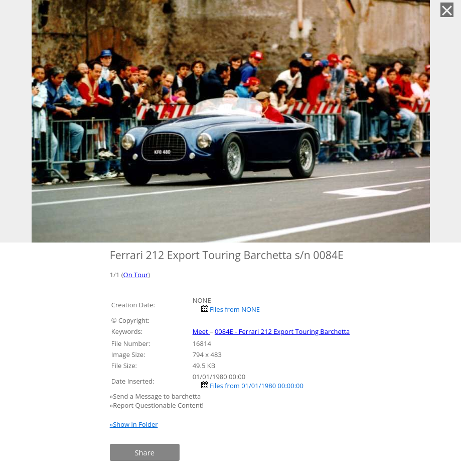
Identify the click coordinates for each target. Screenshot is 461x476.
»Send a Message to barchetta (156, 396)
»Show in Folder (134, 424)
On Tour (136, 275)
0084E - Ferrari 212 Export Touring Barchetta (282, 331)
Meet (201, 331)
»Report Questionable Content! (157, 405)
